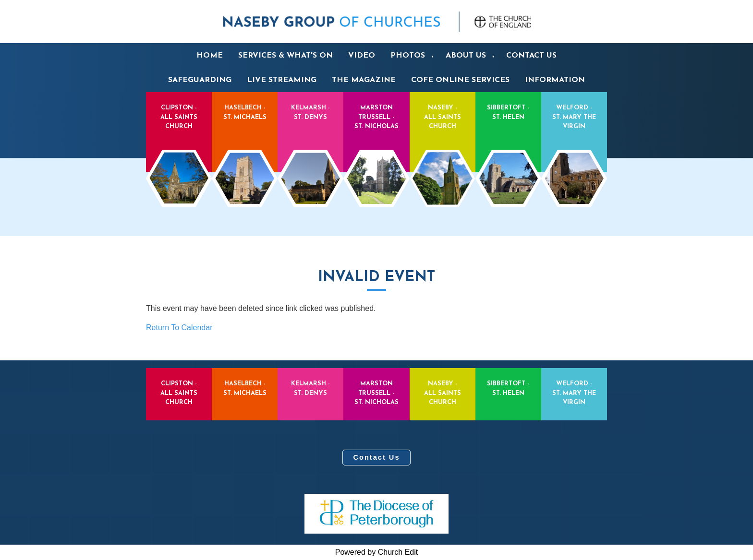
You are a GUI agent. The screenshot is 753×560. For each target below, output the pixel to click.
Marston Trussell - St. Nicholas (376, 138)
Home (210, 56)
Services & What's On (285, 56)
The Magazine (364, 80)
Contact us (531, 56)
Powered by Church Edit (377, 552)
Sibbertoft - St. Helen (508, 138)
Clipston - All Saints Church (179, 138)
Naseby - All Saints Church (443, 138)
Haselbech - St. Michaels (245, 138)
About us (466, 56)
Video (362, 56)
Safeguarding (200, 80)
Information (555, 80)
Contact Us (376, 457)
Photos (408, 56)
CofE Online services (460, 80)
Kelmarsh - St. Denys (310, 138)
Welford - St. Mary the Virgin (574, 138)
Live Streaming (282, 80)
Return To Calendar (179, 328)
